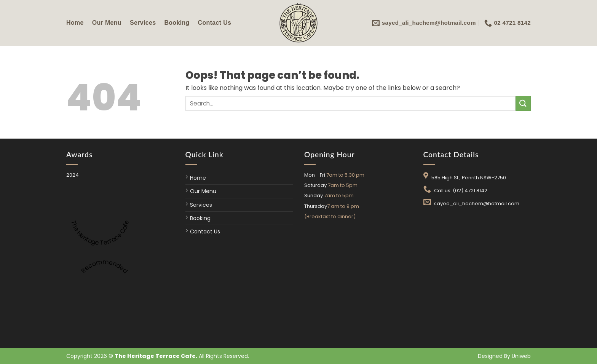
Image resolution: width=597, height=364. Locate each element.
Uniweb (521, 356)
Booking (177, 23)
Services (143, 23)
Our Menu (107, 23)
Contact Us (215, 23)
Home (75, 23)
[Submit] (523, 103)
